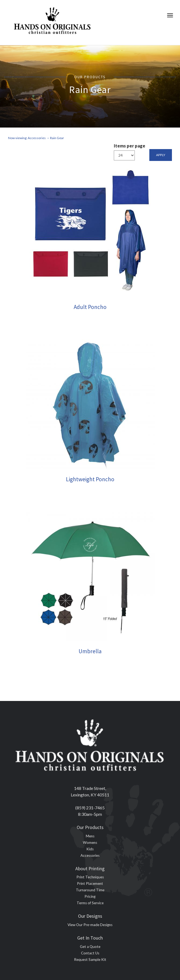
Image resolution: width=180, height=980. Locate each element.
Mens (90, 836)
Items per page (130, 146)
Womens (90, 843)
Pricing (90, 896)
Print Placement (90, 883)
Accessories (90, 855)
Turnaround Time (90, 890)
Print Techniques (90, 877)
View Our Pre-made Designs (90, 925)
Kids (90, 849)
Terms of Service (90, 903)
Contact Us (90, 953)
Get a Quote (90, 947)
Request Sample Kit (90, 960)
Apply (161, 155)
